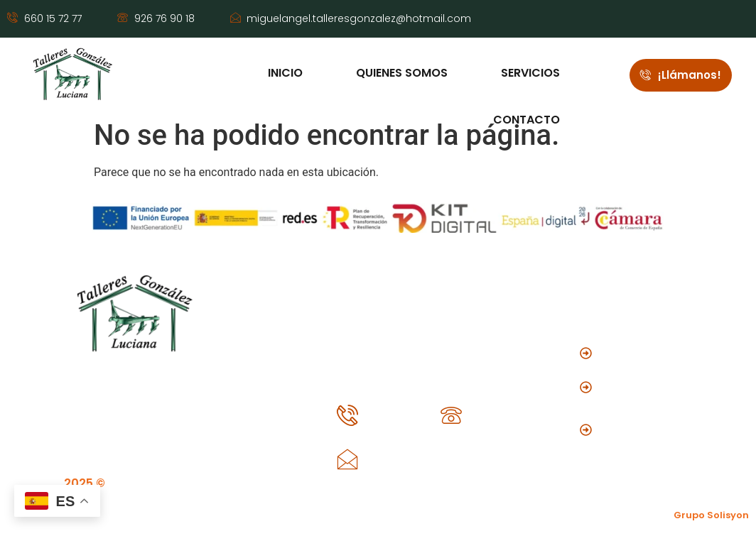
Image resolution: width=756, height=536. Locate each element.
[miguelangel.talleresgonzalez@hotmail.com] (347, 459)
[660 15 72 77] (347, 415)
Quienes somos (400, 73)
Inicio (284, 73)
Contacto (525, 118)
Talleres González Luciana (162, 483)
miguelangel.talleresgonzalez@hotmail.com (495, 456)
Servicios (529, 73)
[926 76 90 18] (451, 415)
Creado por (681, 515)
